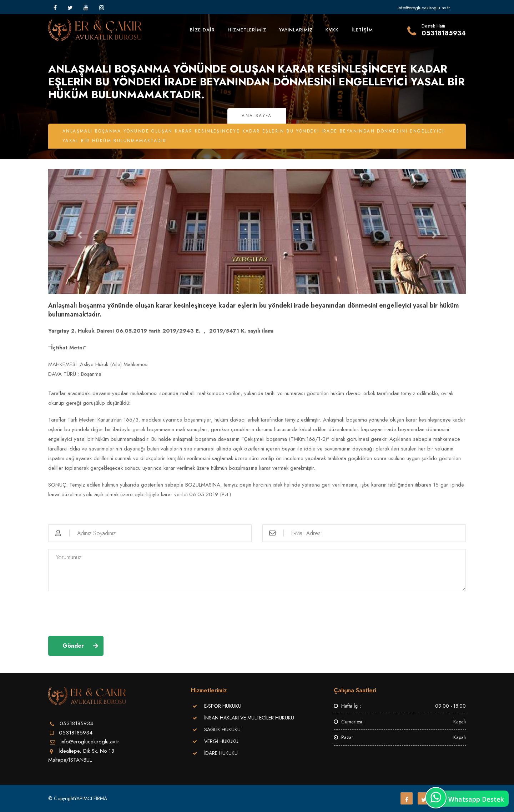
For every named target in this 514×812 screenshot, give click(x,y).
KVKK (332, 30)
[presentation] (102, 612)
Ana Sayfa (257, 116)
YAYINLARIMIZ (296, 30)
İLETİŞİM (362, 30)
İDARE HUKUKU (221, 753)
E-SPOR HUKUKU (223, 706)
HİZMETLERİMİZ (247, 30)
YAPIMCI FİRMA (91, 798)
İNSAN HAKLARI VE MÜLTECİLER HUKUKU (249, 718)
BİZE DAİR (202, 30)
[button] (80, 235)
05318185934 (76, 733)
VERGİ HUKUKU (221, 741)
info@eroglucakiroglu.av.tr (424, 8)
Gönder (73, 646)
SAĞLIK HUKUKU (222, 729)
